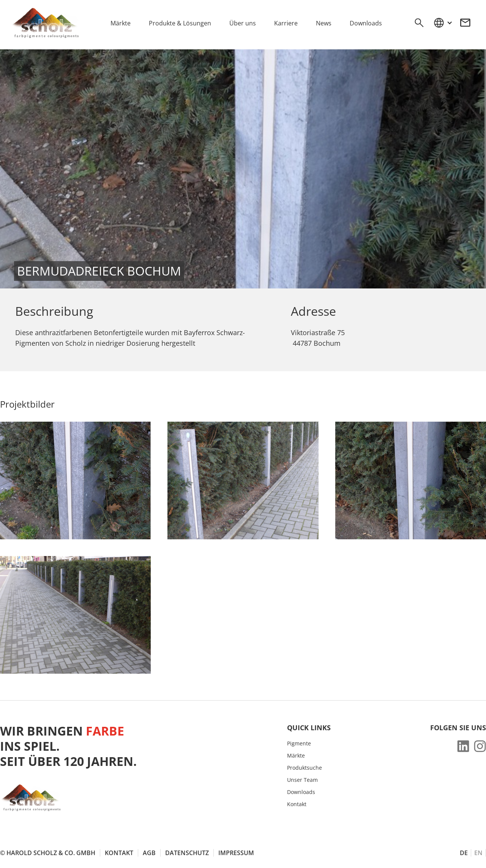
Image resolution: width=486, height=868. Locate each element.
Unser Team (302, 780)
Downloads (301, 792)
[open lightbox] (75, 480)
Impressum (236, 853)
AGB (149, 853)
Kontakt (297, 804)
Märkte (296, 756)
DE (464, 853)
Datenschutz (187, 853)
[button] (443, 23)
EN (478, 853)
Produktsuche (305, 768)
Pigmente (299, 744)
